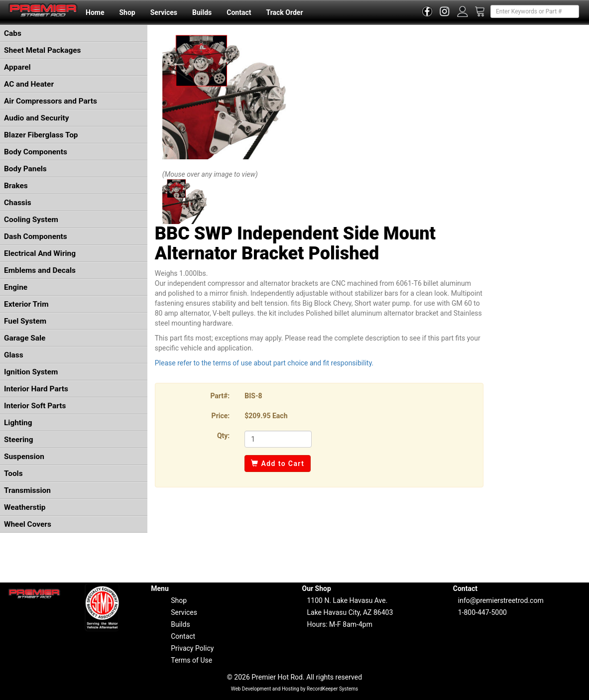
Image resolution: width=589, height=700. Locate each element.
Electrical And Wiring (40, 253)
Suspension (24, 457)
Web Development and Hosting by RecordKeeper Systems (295, 689)
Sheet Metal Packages (42, 50)
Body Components (36, 152)
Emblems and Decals (40, 270)
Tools (13, 473)
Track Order (284, 12)
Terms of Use (191, 660)
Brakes (16, 186)
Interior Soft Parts (35, 406)
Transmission (27, 490)
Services (164, 12)
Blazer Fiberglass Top (41, 135)
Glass (14, 355)
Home (95, 12)
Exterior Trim (26, 304)
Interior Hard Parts (36, 389)
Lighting (18, 423)
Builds (202, 12)
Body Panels (25, 169)
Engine (16, 287)
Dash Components (36, 236)
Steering (18, 440)
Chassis (18, 203)
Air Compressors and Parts (51, 101)
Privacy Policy (192, 648)
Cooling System (31, 220)
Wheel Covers (28, 524)
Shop (127, 12)
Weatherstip (25, 507)
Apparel (17, 67)
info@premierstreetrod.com (501, 600)
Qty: (223, 436)
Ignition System (31, 372)
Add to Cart (278, 464)
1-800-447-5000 (482, 612)
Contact (239, 12)
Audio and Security (37, 118)
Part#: (220, 396)
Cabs (13, 33)
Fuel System (25, 321)
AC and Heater (29, 84)
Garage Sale (25, 338)
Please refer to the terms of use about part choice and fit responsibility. (264, 363)
